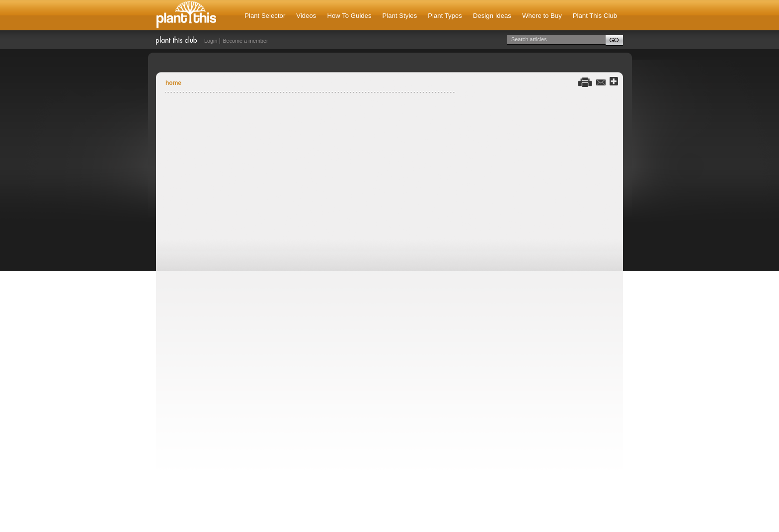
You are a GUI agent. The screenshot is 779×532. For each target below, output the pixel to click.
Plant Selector (265, 16)
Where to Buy (542, 16)
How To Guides (349, 16)
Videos (306, 16)
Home (173, 83)
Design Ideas (492, 16)
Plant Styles (400, 16)
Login (211, 41)
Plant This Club (595, 16)
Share (614, 82)
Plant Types (445, 16)
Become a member (245, 41)
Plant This (186, 15)
